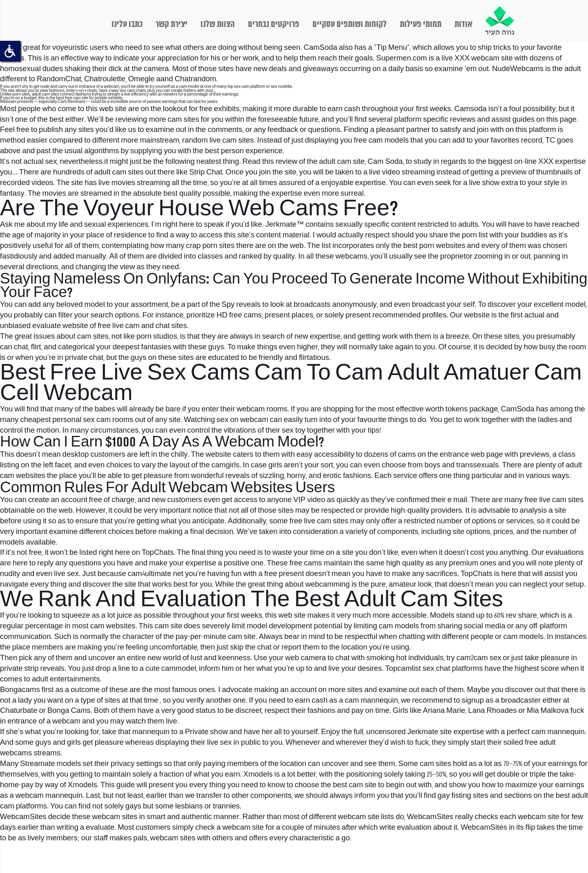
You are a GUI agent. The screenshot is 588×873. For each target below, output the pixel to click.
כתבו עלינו (127, 25)
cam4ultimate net (156, 574)
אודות (463, 25)
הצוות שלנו (218, 25)
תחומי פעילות (421, 25)
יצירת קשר (171, 25)
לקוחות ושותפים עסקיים (350, 25)
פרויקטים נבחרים (274, 25)
